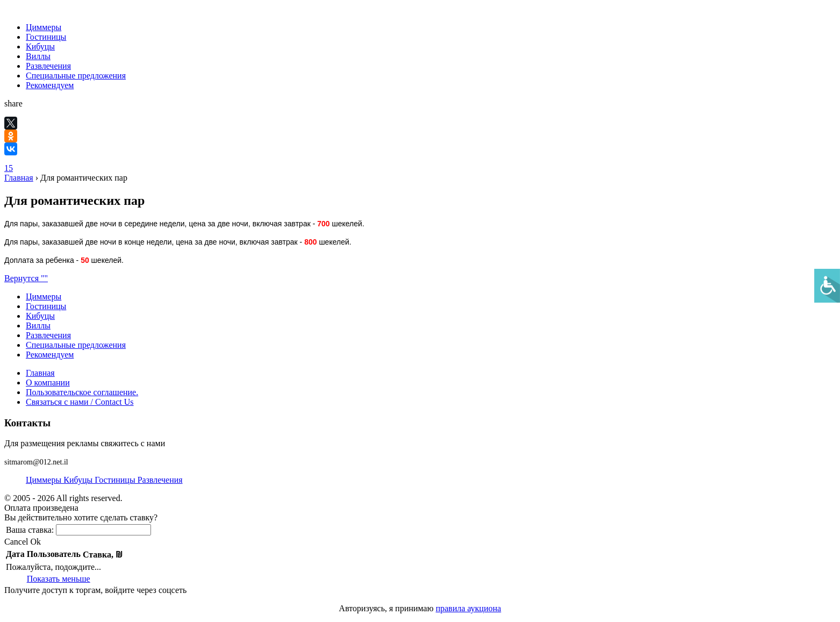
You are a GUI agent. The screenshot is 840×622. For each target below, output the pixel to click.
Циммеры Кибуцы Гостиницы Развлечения (104, 480)
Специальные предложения (76, 76)
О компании (48, 383)
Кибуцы (40, 47)
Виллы (38, 56)
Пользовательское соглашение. (82, 392)
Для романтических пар (84, 178)
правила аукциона (469, 608)
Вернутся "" (26, 278)
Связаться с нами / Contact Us (80, 402)
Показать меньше (59, 579)
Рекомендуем (50, 85)
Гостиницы (46, 37)
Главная (19, 178)
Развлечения (48, 66)
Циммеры (44, 27)
